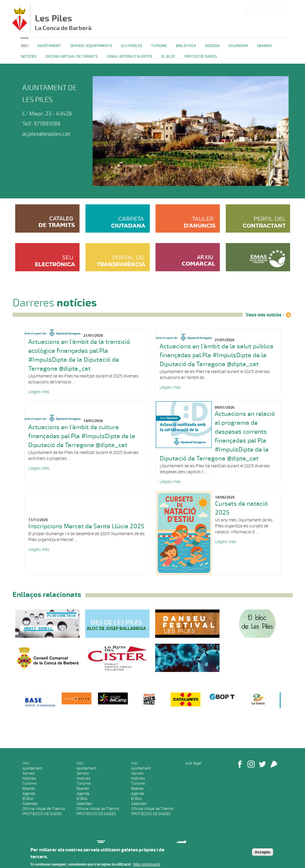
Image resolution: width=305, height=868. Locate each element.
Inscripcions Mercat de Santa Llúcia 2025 (86, 526)
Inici (25, 46)
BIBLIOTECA (186, 46)
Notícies (29, 57)
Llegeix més (39, 392)
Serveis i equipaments (91, 46)
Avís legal (193, 763)
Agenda (212, 46)
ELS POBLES (132, 46)
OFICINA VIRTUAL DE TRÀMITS (72, 57)
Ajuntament (49, 46)
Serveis (29, 773)
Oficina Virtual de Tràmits (44, 809)
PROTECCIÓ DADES (201, 57)
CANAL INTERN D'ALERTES (129, 57)
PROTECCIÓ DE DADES (42, 814)
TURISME (159, 46)
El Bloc (168, 57)
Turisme (29, 783)
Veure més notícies (264, 315)
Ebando (264, 46)
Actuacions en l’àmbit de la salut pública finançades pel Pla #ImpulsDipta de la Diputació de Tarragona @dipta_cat (217, 355)
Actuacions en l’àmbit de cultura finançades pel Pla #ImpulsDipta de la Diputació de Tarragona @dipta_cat (82, 436)
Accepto (263, 854)
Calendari (238, 46)
